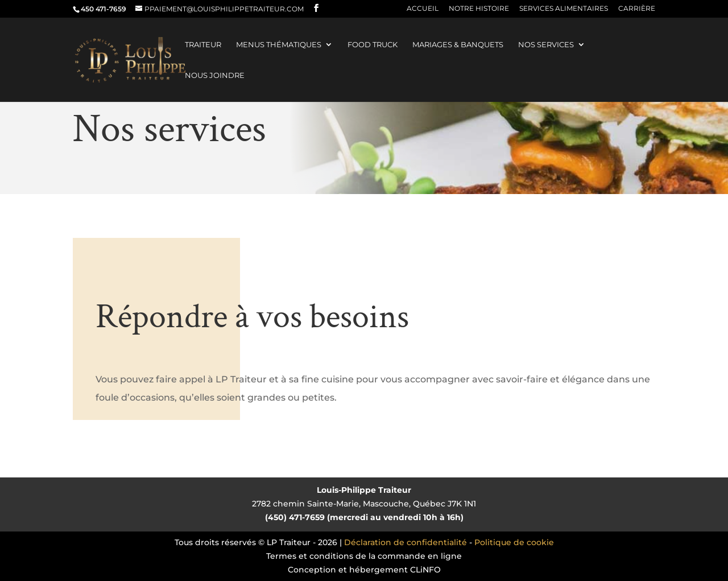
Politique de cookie (514, 542)
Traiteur (203, 45)
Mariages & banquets (458, 45)
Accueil (423, 9)
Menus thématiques (279, 45)
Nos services (546, 45)
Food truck (373, 45)
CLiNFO (425, 570)
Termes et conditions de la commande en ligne (364, 556)
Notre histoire (479, 9)
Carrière (637, 9)
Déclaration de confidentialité (406, 542)
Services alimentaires (564, 9)
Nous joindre (215, 75)
